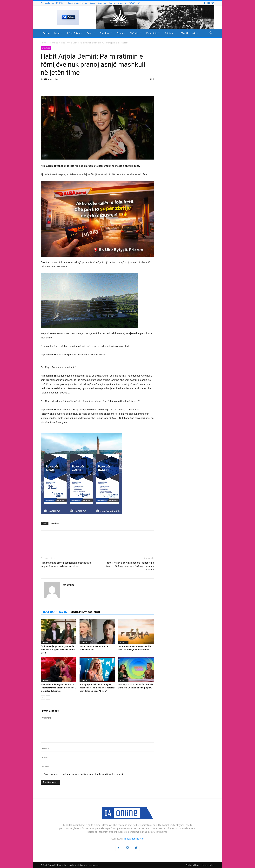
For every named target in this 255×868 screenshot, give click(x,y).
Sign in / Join (74, 3)
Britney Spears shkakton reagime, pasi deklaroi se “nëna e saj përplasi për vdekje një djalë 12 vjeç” (97, 688)
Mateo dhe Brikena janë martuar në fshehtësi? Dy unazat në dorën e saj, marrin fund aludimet (58, 688)
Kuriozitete (153, 33)
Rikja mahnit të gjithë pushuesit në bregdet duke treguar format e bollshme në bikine (66, 564)
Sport (92, 3)
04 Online (48, 79)
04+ (195, 33)
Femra (112, 3)
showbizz (55, 523)
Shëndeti (122, 3)
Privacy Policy (208, 865)
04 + (141, 3)
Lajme (84, 3)
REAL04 (132, 3)
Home (44, 43)
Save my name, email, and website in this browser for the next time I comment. (84, 774)
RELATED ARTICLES (54, 612)
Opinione (170, 33)
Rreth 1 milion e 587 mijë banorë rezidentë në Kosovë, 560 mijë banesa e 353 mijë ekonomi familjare (130, 566)
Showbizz (102, 3)
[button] (210, 33)
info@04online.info (134, 839)
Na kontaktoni (192, 865)
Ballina (46, 33)
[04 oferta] (81, 517)
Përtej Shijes (75, 33)
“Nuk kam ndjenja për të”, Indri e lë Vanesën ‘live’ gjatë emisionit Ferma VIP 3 (58, 650)
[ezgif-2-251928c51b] (97, 300)
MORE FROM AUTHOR (85, 612)
